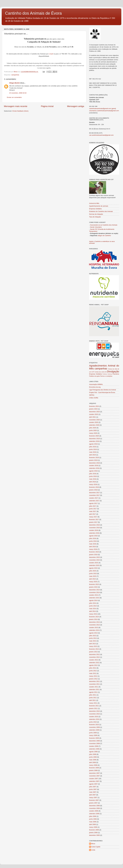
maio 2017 (93, 511)
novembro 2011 (94, 684)
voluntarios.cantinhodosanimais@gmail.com (104, 111)
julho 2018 (93, 474)
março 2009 (93, 735)
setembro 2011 (94, 689)
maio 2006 (93, 822)
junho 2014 (93, 606)
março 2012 (93, 676)
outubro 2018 (94, 466)
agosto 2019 (93, 444)
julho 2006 (93, 816)
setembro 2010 (94, 719)
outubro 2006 (94, 811)
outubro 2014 (94, 595)
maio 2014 (93, 609)
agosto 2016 (93, 536)
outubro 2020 (94, 422)
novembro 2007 (94, 776)
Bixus (93, 844)
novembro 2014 (94, 592)
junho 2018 (93, 476)
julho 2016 (93, 538)
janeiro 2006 (93, 833)
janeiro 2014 (93, 619)
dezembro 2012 (94, 654)
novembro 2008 (94, 743)
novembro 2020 (94, 420)
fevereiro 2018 (94, 487)
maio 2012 (93, 673)
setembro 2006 (94, 814)
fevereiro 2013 (94, 649)
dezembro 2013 (94, 622)
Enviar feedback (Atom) (20, 111)
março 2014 (93, 614)
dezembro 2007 (94, 773)
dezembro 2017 (94, 493)
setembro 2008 (94, 749)
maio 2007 (93, 792)
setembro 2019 (94, 441)
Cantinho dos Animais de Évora (33, 13)
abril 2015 (92, 579)
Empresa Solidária (95, 209)
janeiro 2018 (93, 490)
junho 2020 (93, 430)
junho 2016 (93, 541)
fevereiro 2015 (94, 584)
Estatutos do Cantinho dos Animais (101, 211)
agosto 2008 (93, 752)
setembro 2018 (94, 468)
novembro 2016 (94, 528)
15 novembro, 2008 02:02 (18, 93)
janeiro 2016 (93, 555)
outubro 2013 (94, 627)
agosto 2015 (93, 568)
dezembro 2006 (94, 806)
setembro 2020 (94, 425)
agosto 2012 (93, 665)
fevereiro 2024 (94, 406)
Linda (93, 850)
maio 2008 (93, 760)
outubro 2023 (94, 414)
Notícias (110, 374)
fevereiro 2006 (94, 830)
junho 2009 (93, 733)
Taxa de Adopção (95, 217)
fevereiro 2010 (94, 725)
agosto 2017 (93, 503)
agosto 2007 (93, 784)
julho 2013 (93, 636)
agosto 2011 (93, 692)
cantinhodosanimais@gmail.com (100, 108)
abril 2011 (92, 700)
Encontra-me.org (95, 387)
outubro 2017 (94, 498)
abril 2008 (92, 762)
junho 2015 (93, 573)
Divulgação (113, 371)
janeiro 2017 (93, 522)
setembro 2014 (94, 598)
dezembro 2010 (94, 711)
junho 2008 (93, 757)
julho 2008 (93, 754)
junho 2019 (93, 449)
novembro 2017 (94, 495)
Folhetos (105, 374)
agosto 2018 (93, 471)
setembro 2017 (94, 501)
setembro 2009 (94, 730)
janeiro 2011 (93, 708)
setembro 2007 (94, 781)
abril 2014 (92, 611)
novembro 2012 (94, 657)
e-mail (51, 54)
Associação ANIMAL (96, 384)
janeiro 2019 (93, 460)
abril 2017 (92, 514)
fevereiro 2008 (94, 768)
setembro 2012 (94, 663)
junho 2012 (93, 671)
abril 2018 (92, 482)
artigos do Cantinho (104, 236)
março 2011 (93, 703)
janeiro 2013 (93, 652)
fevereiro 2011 (94, 706)
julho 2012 (93, 668)
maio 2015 (93, 576)
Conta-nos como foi (101, 372)
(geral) (114, 108)
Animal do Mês (94, 203)
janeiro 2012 (93, 679)
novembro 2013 (94, 625)
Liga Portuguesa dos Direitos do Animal (102, 390)
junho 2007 (93, 789)
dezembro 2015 (94, 557)
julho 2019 (93, 447)
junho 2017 (93, 509)
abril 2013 (92, 644)
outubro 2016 (94, 530)
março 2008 (93, 765)
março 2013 (93, 646)
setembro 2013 (94, 630)
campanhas (15, 75)
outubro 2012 (94, 660)
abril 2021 (92, 417)
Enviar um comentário (14, 97)
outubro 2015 (94, 563)
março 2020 (93, 433)
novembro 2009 (94, 727)
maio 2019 (93, 452)
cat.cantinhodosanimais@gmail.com (101, 135)
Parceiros (116, 374)
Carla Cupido (96, 847)
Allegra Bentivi (15, 83)
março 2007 (93, 797)
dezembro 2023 (94, 412)
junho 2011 (93, 698)
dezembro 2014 (94, 590)
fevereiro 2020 (94, 436)
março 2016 (93, 549)
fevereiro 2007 (94, 800)
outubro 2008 (94, 746)
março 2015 (93, 582)
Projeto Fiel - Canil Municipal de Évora (102, 392)
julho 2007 (93, 787)
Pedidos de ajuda (94, 376)
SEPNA (92, 395)
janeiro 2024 (93, 409)
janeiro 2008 (93, 770)
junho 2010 (93, 722)
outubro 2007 (94, 779)
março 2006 (93, 827)
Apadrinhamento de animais (99, 206)
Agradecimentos (98, 366)
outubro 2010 (94, 717)
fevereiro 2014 (94, 617)
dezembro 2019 (94, 439)
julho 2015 (93, 571)
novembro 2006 (94, 808)
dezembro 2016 (94, 525)
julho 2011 (93, 695)
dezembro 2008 (94, 741)
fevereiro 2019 (94, 458)
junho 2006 (93, 819)
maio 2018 (93, 479)
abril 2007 (92, 795)
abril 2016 (92, 547)
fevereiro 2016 (94, 552)
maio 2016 (93, 544)
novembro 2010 (94, 714)
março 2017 (93, 517)
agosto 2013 (93, 633)
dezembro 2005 (94, 835)
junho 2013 (93, 638)
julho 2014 (93, 603)
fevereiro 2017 (94, 520)
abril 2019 (92, 455)
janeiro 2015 (93, 587)
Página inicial (47, 106)
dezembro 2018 (94, 463)
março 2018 (93, 484)
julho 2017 (93, 506)
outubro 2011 (94, 687)
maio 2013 (93, 641)
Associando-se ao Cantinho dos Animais (104, 225)
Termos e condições (106, 376)
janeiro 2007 (93, 803)
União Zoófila (94, 398)
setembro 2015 (94, 565)
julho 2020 (93, 428)
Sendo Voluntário (96, 227)
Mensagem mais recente (16, 106)
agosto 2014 (93, 600)
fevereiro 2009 (94, 738)
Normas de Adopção (96, 214)
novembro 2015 (94, 560)
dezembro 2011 (94, 681)
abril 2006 (92, 824)
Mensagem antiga (76, 106)
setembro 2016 (94, 533)
